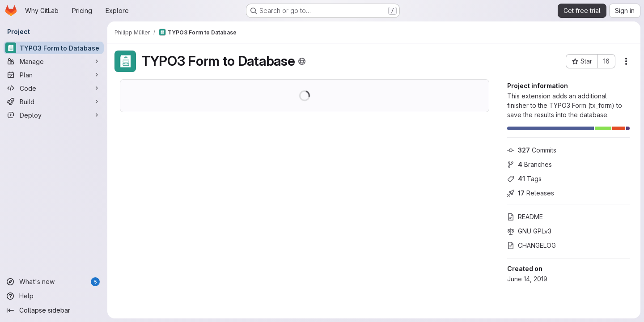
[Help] (54, 296)
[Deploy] (54, 115)
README (525, 217)
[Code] (54, 88)
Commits (532, 150)
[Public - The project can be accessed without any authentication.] (302, 61)
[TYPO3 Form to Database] (54, 48)
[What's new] (54, 282)
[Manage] (54, 61)
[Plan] (54, 75)
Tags (524, 179)
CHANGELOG (532, 245)
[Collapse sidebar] (54, 310)
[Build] (54, 102)
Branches (530, 164)
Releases (531, 193)
